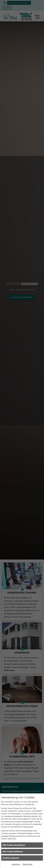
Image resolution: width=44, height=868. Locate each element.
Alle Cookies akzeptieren (14, 845)
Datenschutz (28, 864)
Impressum (16, 864)
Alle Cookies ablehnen (13, 852)
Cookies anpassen (11, 858)
